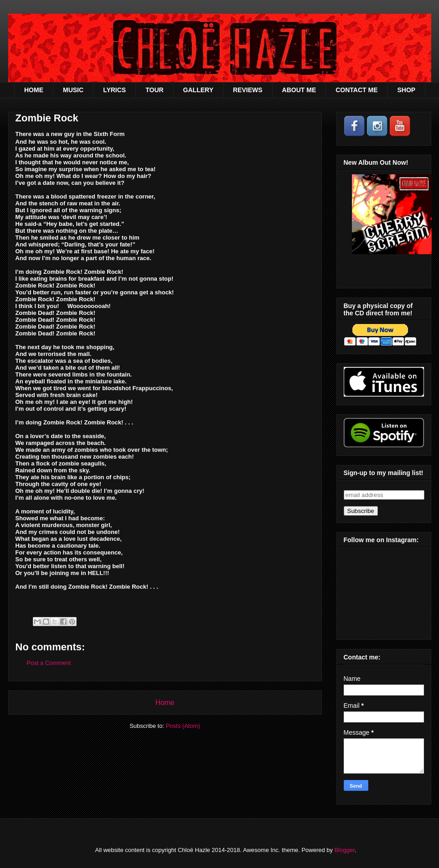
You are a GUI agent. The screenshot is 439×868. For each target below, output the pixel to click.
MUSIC (73, 90)
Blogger (345, 850)
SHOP (407, 90)
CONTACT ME (356, 90)
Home (165, 703)
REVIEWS (248, 90)
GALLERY (198, 90)
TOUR (154, 90)
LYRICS (114, 90)
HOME (34, 90)
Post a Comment (49, 663)
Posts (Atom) (183, 726)
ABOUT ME (299, 90)
